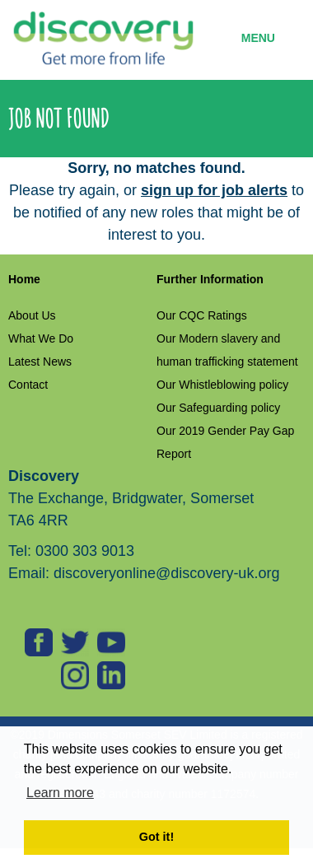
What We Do (41, 338)
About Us (32, 315)
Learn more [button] (60, 793)
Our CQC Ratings (202, 315)
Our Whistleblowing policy (222, 385)
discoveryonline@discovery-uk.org (166, 573)
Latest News (40, 362)
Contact (28, 385)
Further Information (210, 279)
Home (24, 279)
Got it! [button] (156, 837)
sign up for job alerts (214, 190)
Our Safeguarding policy (218, 408)
